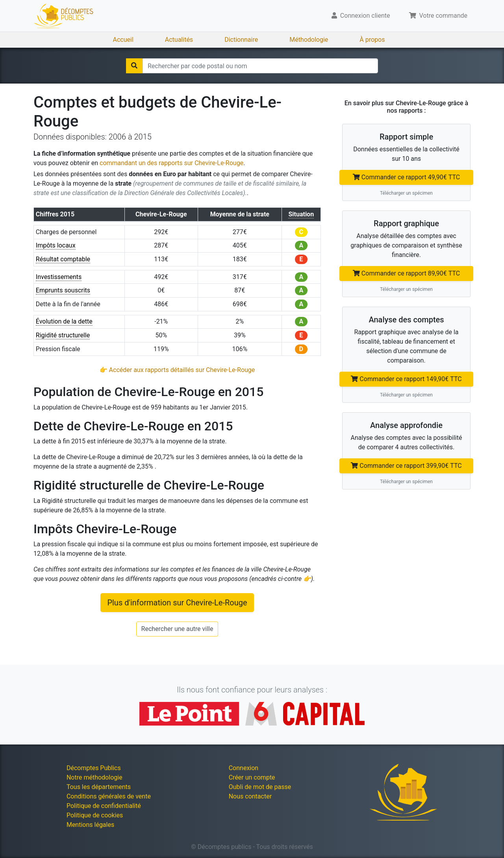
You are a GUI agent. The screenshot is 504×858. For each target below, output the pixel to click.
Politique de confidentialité (104, 806)
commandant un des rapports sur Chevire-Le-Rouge (171, 163)
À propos (372, 40)
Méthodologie (309, 40)
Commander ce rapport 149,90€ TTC (406, 379)
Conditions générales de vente (109, 796)
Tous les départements (99, 787)
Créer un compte (252, 777)
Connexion (244, 768)
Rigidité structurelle (63, 335)
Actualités (179, 40)
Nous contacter (250, 796)
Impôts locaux (56, 245)
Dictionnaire (241, 40)
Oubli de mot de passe (260, 787)
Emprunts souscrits (63, 290)
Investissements (59, 277)
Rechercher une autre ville (177, 629)
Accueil (123, 40)
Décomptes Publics (94, 768)
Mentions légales (90, 825)
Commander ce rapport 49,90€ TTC (406, 177)
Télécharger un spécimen (406, 193)
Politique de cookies (95, 815)
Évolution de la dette (64, 321)
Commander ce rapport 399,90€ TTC (406, 466)
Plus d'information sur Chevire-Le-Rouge (177, 603)
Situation (301, 214)
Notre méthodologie (94, 777)
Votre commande (438, 16)
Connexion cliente (361, 16)
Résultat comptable (63, 259)
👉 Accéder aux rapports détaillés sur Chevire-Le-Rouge (177, 370)
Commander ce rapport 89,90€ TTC (406, 273)
